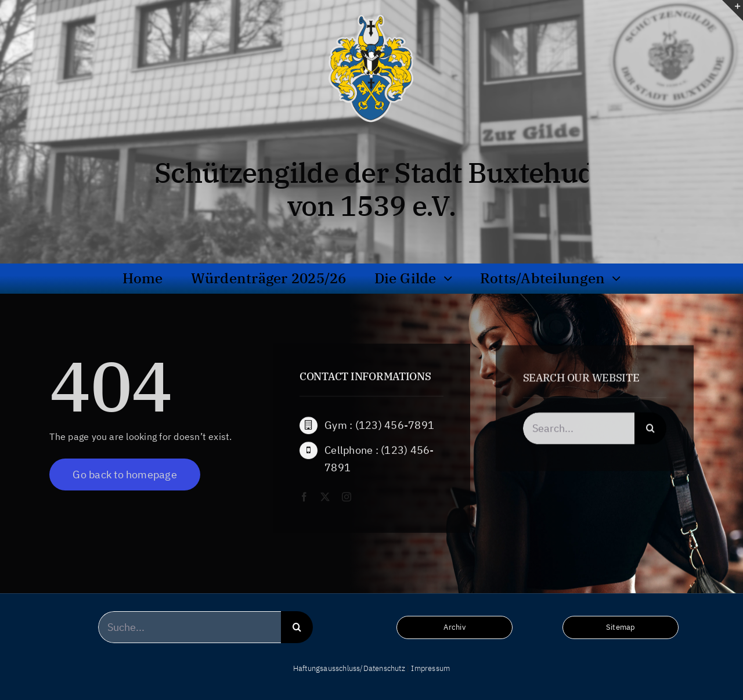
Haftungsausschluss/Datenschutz (349, 668)
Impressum (430, 668)
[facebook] (304, 497)
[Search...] (579, 430)
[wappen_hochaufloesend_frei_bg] (371, 14)
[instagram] (347, 497)
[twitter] (325, 497)
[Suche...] (190, 627)
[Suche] (650, 430)
